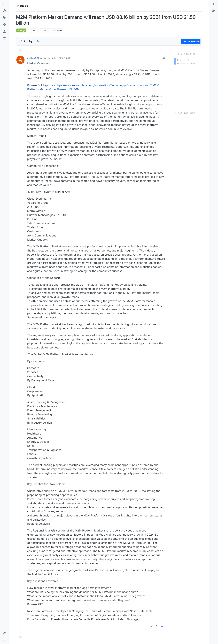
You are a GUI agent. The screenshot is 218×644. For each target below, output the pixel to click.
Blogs (21, 30)
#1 (164, 58)
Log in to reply (191, 41)
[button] (4, 633)
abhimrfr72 (33, 58)
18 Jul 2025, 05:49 (60, 58)
